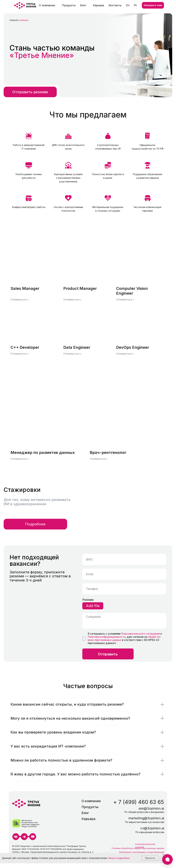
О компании (47, 5)
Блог (83, 5)
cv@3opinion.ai (152, 828)
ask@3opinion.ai (151, 808)
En (128, 5)
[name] (124, 559)
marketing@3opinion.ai (146, 818)
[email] (124, 574)
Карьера (98, 5)
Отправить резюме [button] (30, 92)
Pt (135, 5)
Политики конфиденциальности (107, 637)
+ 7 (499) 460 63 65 (139, 802)
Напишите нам (153, 5)
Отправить (108, 654)
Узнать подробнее (119, 858)
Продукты (69, 5)
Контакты (115, 5)
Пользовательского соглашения (140, 634)
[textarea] (124, 621)
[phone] (124, 589)
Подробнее (35, 524)
